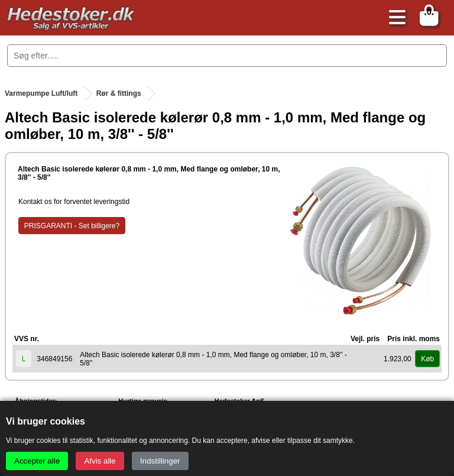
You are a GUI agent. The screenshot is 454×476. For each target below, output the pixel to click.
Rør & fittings (119, 93)
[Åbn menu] (394, 18)
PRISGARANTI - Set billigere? (72, 226)
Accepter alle (37, 461)
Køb (427, 359)
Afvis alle (100, 461)
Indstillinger (160, 461)
